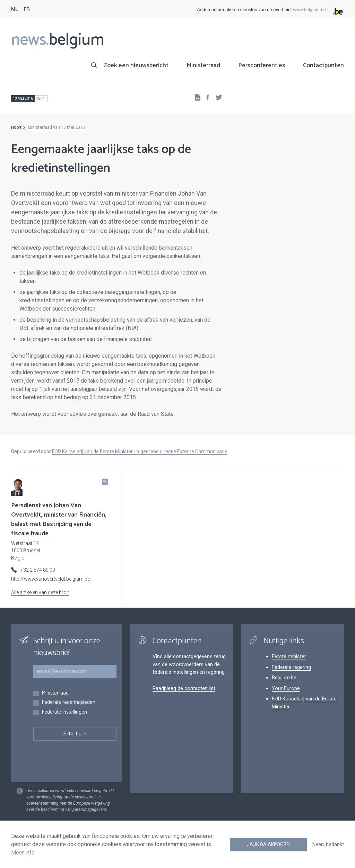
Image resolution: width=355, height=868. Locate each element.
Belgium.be (284, 678)
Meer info (23, 853)
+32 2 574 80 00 (38, 570)
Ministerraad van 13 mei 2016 (56, 127)
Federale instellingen (64, 712)
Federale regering (291, 667)
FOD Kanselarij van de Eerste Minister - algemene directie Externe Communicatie (140, 451)
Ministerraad (203, 65)
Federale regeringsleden (68, 703)
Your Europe (286, 688)
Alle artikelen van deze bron (40, 592)
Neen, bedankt (328, 844)
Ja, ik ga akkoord (268, 844)
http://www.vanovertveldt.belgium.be (50, 579)
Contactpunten (323, 65)
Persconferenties (262, 65)
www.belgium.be (309, 10)
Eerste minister (289, 656)
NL (15, 10)
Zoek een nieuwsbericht (136, 65)
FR (27, 10)
